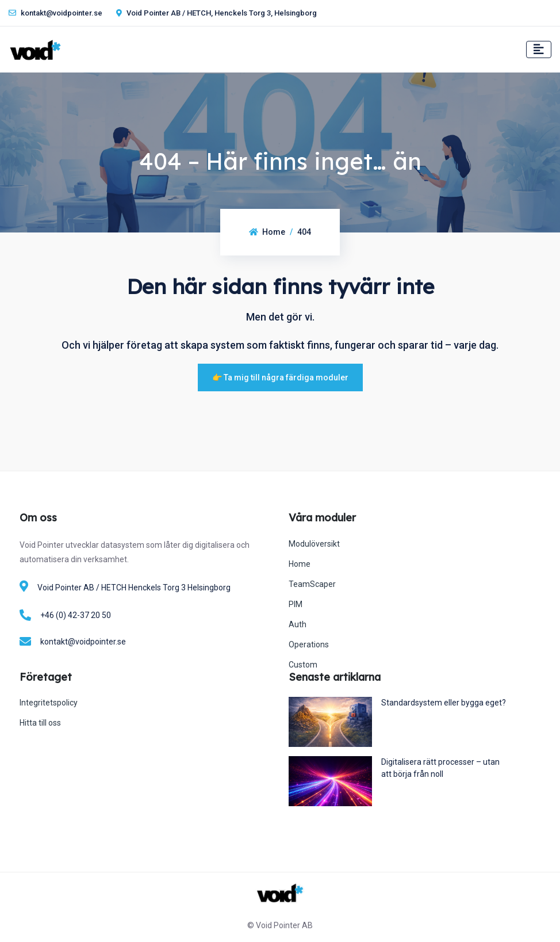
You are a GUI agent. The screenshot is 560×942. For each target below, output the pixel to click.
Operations (309, 644)
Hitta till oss (40, 723)
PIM (296, 604)
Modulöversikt (314, 544)
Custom (303, 665)
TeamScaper (312, 584)
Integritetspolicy (49, 703)
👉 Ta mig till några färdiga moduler (280, 377)
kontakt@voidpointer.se (55, 13)
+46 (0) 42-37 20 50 (76, 615)
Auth (298, 624)
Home (267, 232)
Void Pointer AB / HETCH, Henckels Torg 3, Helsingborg (216, 13)
